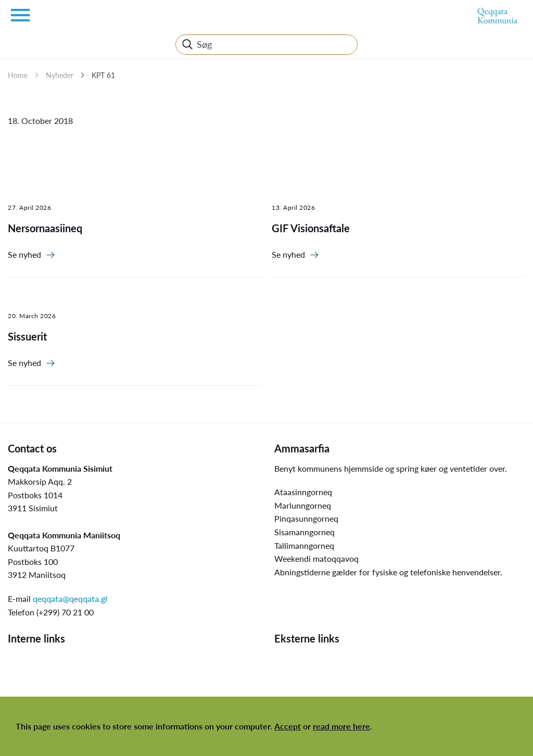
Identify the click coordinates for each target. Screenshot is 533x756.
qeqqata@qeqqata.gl (70, 598)
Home (18, 75)
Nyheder (60, 75)
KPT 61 (103, 75)
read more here (341, 726)
